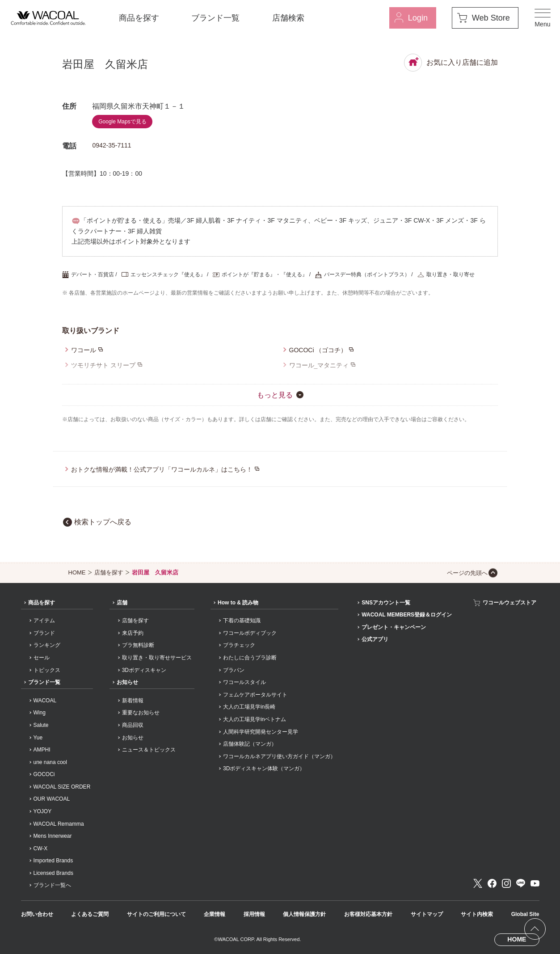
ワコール (84, 350)
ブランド (44, 633)
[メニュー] (543, 18)
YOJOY (43, 811)
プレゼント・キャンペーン (394, 627)
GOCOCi (44, 774)
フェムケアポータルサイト (255, 695)
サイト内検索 (477, 914)
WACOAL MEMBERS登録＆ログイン (407, 615)
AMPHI (42, 750)
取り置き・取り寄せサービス (157, 658)
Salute (41, 725)
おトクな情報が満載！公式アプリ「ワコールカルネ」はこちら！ (162, 469)
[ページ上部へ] (535, 929)
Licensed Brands (53, 873)
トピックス (47, 670)
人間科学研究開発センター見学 (261, 732)
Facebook (492, 883)
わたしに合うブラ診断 (250, 658)
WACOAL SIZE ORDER (62, 787)
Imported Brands (53, 861)
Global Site (525, 914)
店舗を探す (109, 572)
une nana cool (50, 762)
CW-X (41, 848)
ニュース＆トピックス (149, 750)
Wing (40, 713)
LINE (521, 883)
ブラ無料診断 (138, 645)
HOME (77, 572)
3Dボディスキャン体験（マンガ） (264, 768)
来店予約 (133, 633)
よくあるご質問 (90, 914)
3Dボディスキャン (144, 670)
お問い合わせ (37, 914)
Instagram (506, 883)
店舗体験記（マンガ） (250, 744)
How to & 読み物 (238, 603)
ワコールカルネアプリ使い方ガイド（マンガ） (279, 756)
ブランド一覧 (215, 18)
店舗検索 (288, 18)
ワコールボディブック (250, 633)
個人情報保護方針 (304, 914)
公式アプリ (375, 639)
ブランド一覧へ (52, 885)
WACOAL (45, 701)
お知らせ (127, 682)
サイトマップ (427, 914)
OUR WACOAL (52, 799)
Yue (38, 738)
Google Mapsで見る (122, 122)
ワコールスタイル (244, 682)
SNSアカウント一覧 (386, 603)
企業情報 (215, 914)
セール (42, 658)
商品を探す (139, 18)
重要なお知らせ (141, 713)
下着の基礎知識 (242, 621)
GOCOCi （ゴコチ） (318, 350)
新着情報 (133, 701)
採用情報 (254, 914)
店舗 (122, 603)
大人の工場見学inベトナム (255, 719)
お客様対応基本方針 (368, 914)
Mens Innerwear (53, 836)
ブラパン (234, 670)
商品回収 (133, 725)
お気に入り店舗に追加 (451, 63)
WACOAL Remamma (59, 824)
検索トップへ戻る (103, 522)
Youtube (535, 883)
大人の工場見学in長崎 (249, 707)
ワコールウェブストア (509, 603)
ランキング (47, 645)
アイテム (44, 621)
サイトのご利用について (156, 914)
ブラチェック (239, 645)
